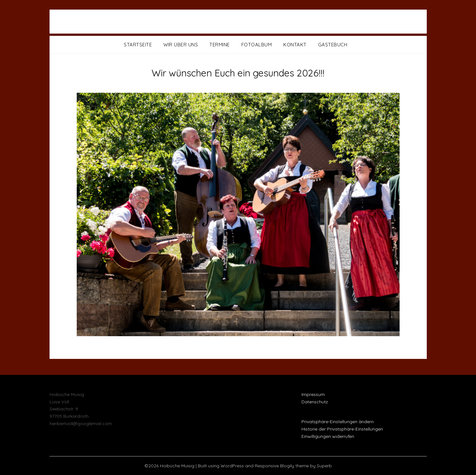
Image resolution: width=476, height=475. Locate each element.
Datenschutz (315, 402)
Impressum (313, 394)
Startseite (138, 45)
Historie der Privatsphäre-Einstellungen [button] (342, 429)
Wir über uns (181, 45)
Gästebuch (333, 45)
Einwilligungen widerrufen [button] (328, 436)
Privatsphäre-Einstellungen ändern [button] (338, 422)
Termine (220, 45)
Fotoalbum (257, 45)
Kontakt (295, 45)
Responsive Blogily (274, 466)
